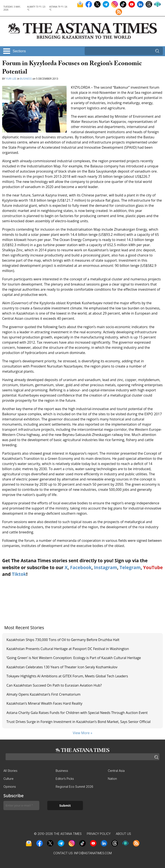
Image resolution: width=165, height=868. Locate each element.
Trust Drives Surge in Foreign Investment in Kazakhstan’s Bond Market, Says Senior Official (79, 722)
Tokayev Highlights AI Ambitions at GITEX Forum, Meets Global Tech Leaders (67, 676)
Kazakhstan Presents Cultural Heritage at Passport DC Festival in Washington (68, 649)
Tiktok (19, 574)
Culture (8, 779)
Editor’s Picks (65, 779)
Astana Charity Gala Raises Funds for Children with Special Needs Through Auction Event (77, 713)
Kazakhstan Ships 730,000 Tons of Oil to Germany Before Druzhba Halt (63, 640)
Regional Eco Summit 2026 (74, 787)
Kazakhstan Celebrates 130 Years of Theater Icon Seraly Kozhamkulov (62, 667)
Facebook (81, 567)
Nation (112, 779)
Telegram (130, 567)
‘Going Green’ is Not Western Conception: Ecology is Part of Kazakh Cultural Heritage (74, 658)
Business (26, 79)
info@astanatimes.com (93, 853)
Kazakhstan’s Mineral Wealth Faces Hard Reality (45, 703)
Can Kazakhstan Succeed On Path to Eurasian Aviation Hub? (54, 685)
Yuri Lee (11, 79)
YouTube (153, 567)
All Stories (10, 771)
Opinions (10, 787)
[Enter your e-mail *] (21, 805)
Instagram (105, 567)
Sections (19, 51)
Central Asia (116, 771)
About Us (123, 834)
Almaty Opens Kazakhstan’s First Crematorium (44, 694)
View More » (83, 733)
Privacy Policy (99, 834)
